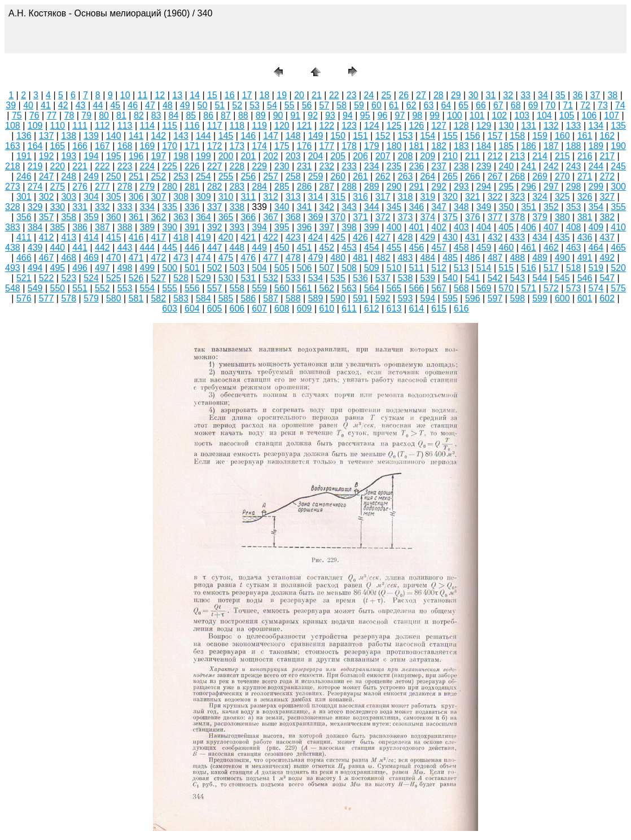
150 (338, 136)
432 (495, 237)
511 (417, 268)
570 (507, 288)
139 (91, 136)
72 (585, 105)
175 (282, 146)
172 (215, 146)
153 (406, 136)
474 (203, 258)
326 (585, 197)
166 (80, 146)
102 (500, 115)
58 (341, 105)
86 (208, 115)
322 (495, 197)
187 (551, 146)
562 (327, 288)
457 (439, 248)
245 (618, 166)
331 (80, 207)
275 (58, 187)
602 (607, 298)
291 (417, 187)
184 (484, 146)
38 (612, 95)
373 (406, 217)
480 (338, 258)
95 (365, 115)
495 (58, 268)
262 (383, 176)
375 (450, 217)
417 (158, 237)
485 (450, 258)
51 (220, 105)
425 (338, 237)
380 (562, 217)
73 (603, 105)
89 (261, 115)
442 (102, 248)
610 (327, 309)
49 (185, 105)
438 (13, 248)
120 (282, 126)
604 (192, 309)
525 (114, 278)
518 (574, 268)
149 (316, 136)
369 (316, 217)
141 (136, 136)
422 (271, 237)
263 (406, 176)
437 (607, 237)
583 (181, 298)
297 (551, 187)
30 (474, 95)
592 (383, 298)
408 (574, 227)
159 (540, 136)
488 (517, 258)
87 (226, 115)
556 (192, 288)
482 (383, 258)
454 (372, 248)
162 (607, 136)
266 (473, 176)
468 (69, 258)
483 (406, 258)
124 (372, 126)
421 (248, 237)
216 (585, 156)
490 (562, 258)
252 (158, 176)
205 (338, 156)
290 (394, 187)
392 (215, 227)
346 (417, 207)
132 (551, 126)
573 (574, 288)
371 (360, 217)
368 (293, 217)
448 (237, 248)
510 (394, 268)
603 (170, 309)
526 (136, 278)
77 (52, 115)
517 (551, 268)
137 (47, 136)
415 (114, 237)
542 (495, 278)
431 (473, 237)
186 (529, 146)
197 (158, 156)
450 (282, 248)
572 (551, 288)
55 (290, 105)
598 (517, 298)
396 (304, 227)
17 (247, 95)
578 (69, 298)
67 (498, 105)
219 (35, 166)
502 (215, 268)
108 (13, 126)
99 (435, 115)
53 (255, 105)
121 (304, 126)
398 (349, 227)
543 (517, 278)
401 (417, 227)
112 (102, 126)
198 (181, 156)
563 (349, 288)
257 (271, 176)
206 (360, 156)
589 (316, 298)
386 (80, 227)
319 (428, 197)
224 (148, 166)
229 (259, 166)
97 (400, 115)
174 (259, 146)
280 (170, 187)
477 (271, 258)
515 (507, 268)
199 (203, 156)
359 (91, 217)
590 (338, 298)
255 (226, 176)
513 (461, 268)
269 (540, 176)
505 (282, 268)
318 (406, 197)
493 (13, 268)
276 (80, 187)
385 (58, 227)
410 (618, 227)
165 (58, 146)
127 (439, 126)
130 (507, 126)
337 (215, 207)
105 (567, 115)
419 (203, 237)
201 (248, 156)
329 (35, 207)
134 (596, 126)
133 (574, 126)
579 (91, 298)
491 (585, 258)
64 (446, 105)
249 (91, 176)
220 (58, 166)
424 (316, 237)
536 (360, 278)
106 (590, 115)
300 (618, 187)
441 (80, 248)
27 (421, 95)
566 (417, 288)
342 (327, 207)
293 (461, 187)
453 (349, 248)
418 (181, 237)
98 (417, 115)
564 (372, 288)
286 (304, 187)
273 (13, 187)
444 (148, 248)
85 (191, 115)
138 (69, 136)
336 (192, 207)
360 (114, 217)
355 (618, 207)
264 (428, 176)
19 (282, 95)
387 (102, 227)
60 (376, 105)
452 (327, 248)
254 (203, 176)
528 (181, 278)
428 (406, 237)
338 (237, 207)
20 (299, 95)
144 (203, 136)
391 (192, 227)
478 (293, 258)
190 (618, 146)
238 (461, 166)
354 (596, 207)
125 (394, 126)
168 (125, 146)
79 (86, 115)
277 (102, 187)
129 (484, 126)
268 (517, 176)
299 (596, 187)
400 (394, 227)
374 (428, 217)
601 (585, 298)
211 (473, 156)
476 (248, 258)
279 (148, 187)
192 (47, 156)
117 (215, 126)
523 (69, 278)
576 (24, 298)
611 (349, 309)
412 (47, 237)
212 (495, 156)
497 (102, 268)
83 (156, 115)
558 (237, 288)
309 (203, 197)
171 (192, 146)
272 (607, 176)
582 (158, 298)
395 (282, 227)
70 (550, 105)
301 (24, 197)
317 (383, 197)
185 (507, 146)
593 (406, 298)
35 (560, 95)
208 (406, 156)
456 (417, 248)
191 (24, 156)
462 (551, 248)
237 (439, 166)
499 (148, 268)
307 (158, 197)
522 (47, 278)
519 (596, 268)
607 (259, 309)
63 (429, 105)
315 (338, 197)
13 (177, 95)
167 (102, 146)
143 (181, 136)
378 (517, 217)
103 (522, 115)
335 (170, 207)
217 (607, 156)
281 (192, 187)
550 (58, 288)
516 (529, 268)
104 (544, 115)
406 (529, 227)
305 (114, 197)
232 (327, 166)
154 (428, 136)
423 (293, 237)
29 (456, 95)
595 (450, 298)
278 (125, 187)
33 (525, 95)
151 (360, 136)
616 (461, 309)
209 (428, 156)
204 (316, 156)
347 (439, 207)
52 (237, 105)
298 (574, 187)
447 (215, 248)
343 (349, 207)
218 (13, 166)
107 (612, 115)
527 (158, 278)
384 (35, 227)
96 (383, 115)
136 (24, 136)
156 (473, 136)
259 (316, 176)
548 (13, 288)
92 (313, 115)
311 (248, 197)
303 (69, 197)
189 (596, 146)
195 (114, 156)
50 (203, 105)
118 (237, 126)
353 (574, 207)
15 (212, 95)
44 (98, 105)
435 (562, 237)
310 (226, 197)
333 (125, 207)
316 (360, 197)
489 (540, 258)
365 (226, 217)
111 (80, 126)
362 (158, 217)
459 (484, 248)
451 (304, 248)
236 (417, 166)
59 (359, 105)
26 (404, 95)
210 (450, 156)
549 (35, 288)
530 (226, 278)
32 (508, 95)
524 (91, 278)
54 (272, 105)
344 (372, 207)
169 (148, 146)
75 (17, 115)
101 (477, 115)
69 (533, 105)
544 (540, 278)
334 (148, 207)
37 (595, 95)
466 (24, 258)
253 (181, 176)
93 (330, 115)
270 (562, 176)
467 (47, 258)
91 (295, 115)
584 (203, 298)
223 (125, 166)
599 (540, 298)
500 (170, 268)
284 (259, 187)
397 (327, 227)
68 (516, 105)
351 (529, 207)
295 (507, 187)
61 (394, 105)
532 (271, 278)
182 (439, 146)
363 (181, 217)
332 (102, 207)
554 (148, 288)
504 (259, 268)
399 (372, 227)
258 (293, 176)
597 (495, 298)
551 (80, 288)
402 (439, 227)
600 (562, 298)
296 (529, 187)
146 (248, 136)
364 (203, 217)
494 (35, 268)
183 (461, 146)
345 (394, 207)
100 (455, 115)
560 (282, 288)
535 (338, 278)
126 (417, 126)
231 (304, 166)
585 (226, 298)
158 (517, 136)
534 (316, 278)
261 (360, 176)
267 (495, 176)
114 (148, 126)
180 (394, 146)
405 (507, 227)
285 (282, 187)
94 (348, 115)
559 (259, 288)
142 (158, 136)
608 (282, 309)
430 (450, 237)
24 (369, 95)
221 (80, 166)
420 (226, 237)
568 (461, 288)
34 (543, 95)
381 (585, 217)
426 (360, 237)
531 (248, 278)
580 (114, 298)
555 (170, 288)
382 (607, 217)
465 (618, 248)
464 (596, 248)
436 (585, 237)
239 (484, 166)
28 (439, 95)
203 (293, 156)
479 (316, 258)
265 (450, 176)
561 (304, 288)
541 (473, 278)
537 (383, 278)
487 (495, 258)
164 (35, 146)
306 (136, 197)
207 (383, 156)
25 (386, 95)
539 (428, 278)
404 (484, 227)
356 (24, 217)
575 (618, 288)
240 (507, 166)
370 (338, 217)
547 (607, 278)
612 (372, 309)
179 (372, 146)
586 (248, 298)
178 (349, 146)
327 (607, 197)
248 (69, 176)
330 (58, 207)
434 (540, 237)
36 (578, 95)
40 (28, 105)
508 (349, 268)
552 (102, 288)
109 (35, 126)
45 (115, 105)
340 (282, 207)
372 (383, 217)
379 (540, 217)
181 (417, 146)
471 (136, 258)
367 (271, 217)
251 (136, 176)
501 (192, 268)
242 (551, 166)
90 (278, 115)
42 (63, 105)
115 (170, 126)
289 (372, 187)
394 (259, 227)
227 (215, 166)
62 (411, 105)
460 (507, 248)
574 (596, 288)
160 (562, 136)
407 (551, 227)
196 (136, 156)
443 (125, 248)
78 (69, 115)
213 (517, 156)
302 (47, 197)
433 (517, 237)
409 (596, 227)
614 (417, 309)
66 (481, 105)
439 (35, 248)
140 (114, 136)
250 (114, 176)
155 (450, 136)
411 (24, 237)
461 (529, 248)
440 (58, 248)
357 (47, 217)
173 (237, 146)
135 (618, 126)
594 (428, 298)
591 (360, 298)
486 (473, 258)
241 (529, 166)
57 (325, 105)
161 (585, 136)
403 (461, 227)
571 (529, 288)
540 (450, 278)
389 (148, 227)
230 (282, 166)
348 (461, 207)
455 (394, 248)
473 (181, 258)
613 (394, 309)
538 (406, 278)
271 (585, 176)
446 (192, 248)
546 (585, 278)
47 (150, 105)
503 (237, 268)
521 (24, 278)
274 (35, 187)
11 (143, 95)
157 (495, 136)
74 (620, 105)
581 (136, 298)
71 (568, 105)
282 (215, 187)
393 (237, 227)
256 (248, 176)
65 (463, 105)
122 (327, 126)
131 (529, 126)
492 (607, 258)
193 (69, 156)
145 (226, 136)
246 (24, 176)
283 (237, 187)
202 (271, 156)
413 (69, 237)
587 (271, 298)
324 (540, 197)
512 (439, 268)
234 (372, 166)
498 (125, 268)
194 (91, 156)
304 (91, 197)
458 (461, 248)
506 (304, 268)
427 (383, 237)
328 (13, 207)
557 (215, 288)
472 (158, 258)
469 (91, 258)
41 (46, 105)
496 (80, 268)
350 (507, 207)
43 (81, 105)
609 (304, 309)
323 (517, 197)
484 (428, 258)
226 (192, 166)
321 (473, 197)
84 (174, 115)
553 (125, 288)
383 (13, 227)
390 (170, 227)
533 (293, 278)
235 (394, 166)
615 (439, 309)
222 (102, 166)
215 (562, 156)
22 (334, 95)
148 (293, 136)
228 (237, 166)
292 (439, 187)
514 (484, 268)
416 (136, 237)
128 (461, 126)
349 (484, 207)
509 (372, 268)
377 (495, 217)
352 (551, 207)
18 (265, 95)
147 (271, 136)
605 (215, 309)
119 (259, 126)
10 (125, 95)
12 (160, 95)
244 (596, 166)
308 (181, 197)
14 (195, 95)
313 (293, 197)
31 (490, 95)
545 (562, 278)
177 (327, 146)
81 (121, 115)
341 (304, 207)
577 (47, 298)
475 (226, 258)
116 (192, 126)
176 (304, 146)
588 (293, 298)
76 (34, 115)
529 (203, 278)
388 (125, 227)
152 (383, 136)
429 (428, 237)
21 (317, 95)
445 (170, 248)
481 (360, 258)
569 (484, 288)
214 (540, 156)
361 (136, 217)
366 (248, 217)
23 (352, 95)
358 (69, 217)
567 (439, 288)
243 (574, 166)
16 (230, 95)
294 (484, 187)
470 (114, 258)
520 (618, 268)
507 (327, 268)
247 (47, 176)
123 (349, 126)
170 (170, 146)
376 (473, 217)
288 (349, 187)
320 (450, 197)
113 (125, 126)
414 (91, 237)
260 (338, 176)
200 (226, 156)
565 (394, 288)
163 (13, 146)
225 (170, 166)
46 (133, 105)
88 (243, 115)
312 (271, 197)
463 (574, 248)
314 (316, 197)
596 (473, 298)
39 (11, 105)
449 (259, 248)
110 (58, 126)
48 (168, 105)
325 (562, 197)
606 (237, 309)
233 (349, 166)
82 (139, 115)
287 (327, 187)
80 (104, 115)
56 (307, 105)
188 (574, 146)
